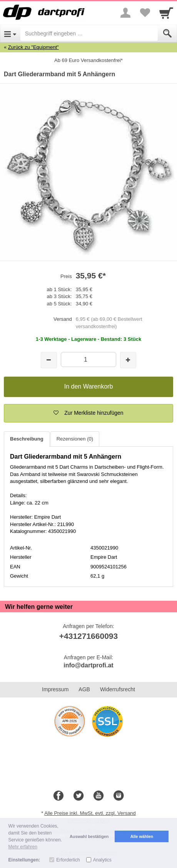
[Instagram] (119, 796)
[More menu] (125, 13)
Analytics (102, 860)
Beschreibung (27, 439)
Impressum (55, 689)
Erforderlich (68, 860)
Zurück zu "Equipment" (33, 47)
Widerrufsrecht (118, 689)
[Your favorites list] (145, 13)
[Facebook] (58, 796)
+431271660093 (88, 636)
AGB (84, 689)
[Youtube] (99, 796)
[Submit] (167, 34)
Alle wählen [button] (142, 836)
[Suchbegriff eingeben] (89, 34)
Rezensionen (75, 439)
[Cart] (166, 13)
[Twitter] (78, 796)
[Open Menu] (10, 34)
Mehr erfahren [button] (23, 847)
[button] (88, 413)
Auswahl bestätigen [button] (89, 836)
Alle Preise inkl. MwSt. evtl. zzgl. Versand (90, 813)
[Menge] (88, 359)
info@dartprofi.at (88, 665)
